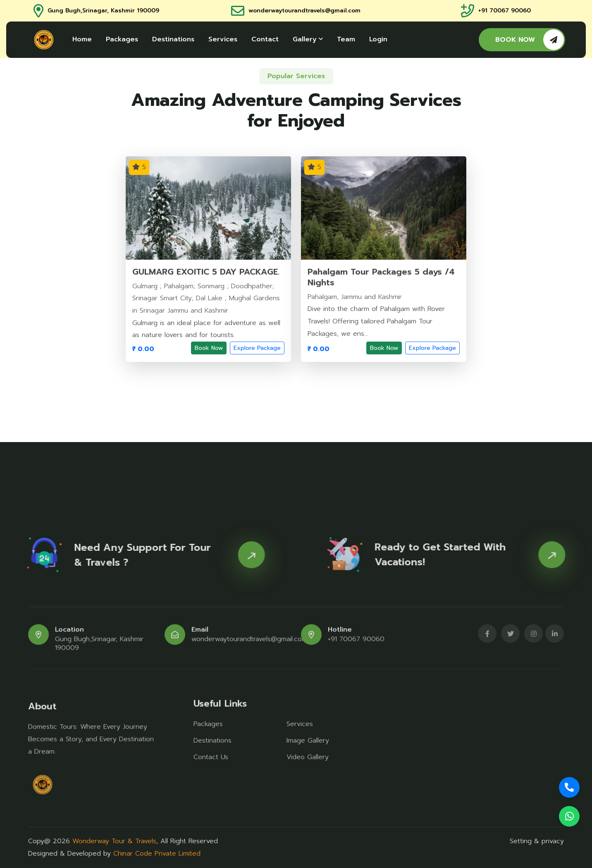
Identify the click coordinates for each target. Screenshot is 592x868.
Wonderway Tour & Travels (114, 841)
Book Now (209, 348)
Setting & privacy (537, 841)
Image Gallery (308, 736)
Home (82, 39)
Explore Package (257, 348)
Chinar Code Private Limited (157, 854)
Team (346, 39)
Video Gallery (308, 753)
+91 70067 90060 (505, 11)
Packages (122, 39)
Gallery (308, 39)
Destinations (173, 39)
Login (378, 39)
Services (223, 39)
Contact (265, 39)
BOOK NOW (530, 40)
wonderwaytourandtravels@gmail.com (304, 11)
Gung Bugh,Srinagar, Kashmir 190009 (103, 11)
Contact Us (211, 753)
